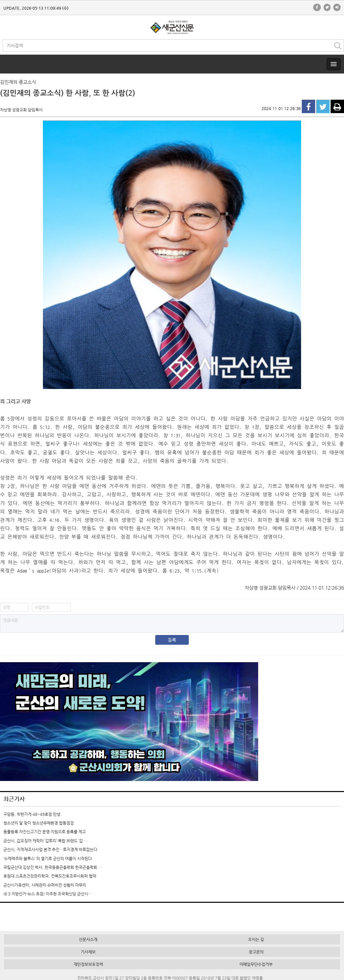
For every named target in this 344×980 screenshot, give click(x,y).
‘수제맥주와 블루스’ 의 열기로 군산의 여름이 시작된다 (48, 859)
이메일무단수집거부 (256, 964)
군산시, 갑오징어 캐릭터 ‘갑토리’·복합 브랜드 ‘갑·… (45, 841)
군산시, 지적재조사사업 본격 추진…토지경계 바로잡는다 (50, 849)
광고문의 (256, 952)
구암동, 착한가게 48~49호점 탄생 (32, 814)
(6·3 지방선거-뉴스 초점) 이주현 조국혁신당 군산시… (48, 894)
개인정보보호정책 (88, 964)
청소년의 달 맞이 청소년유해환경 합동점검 (39, 823)
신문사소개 (88, 939)
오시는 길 (256, 939)
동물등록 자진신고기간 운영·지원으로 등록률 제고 (45, 832)
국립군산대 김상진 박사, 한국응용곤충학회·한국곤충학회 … (53, 867)
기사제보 (88, 952)
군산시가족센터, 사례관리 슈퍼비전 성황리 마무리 (45, 885)
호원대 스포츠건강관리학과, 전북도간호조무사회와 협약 (50, 876)
